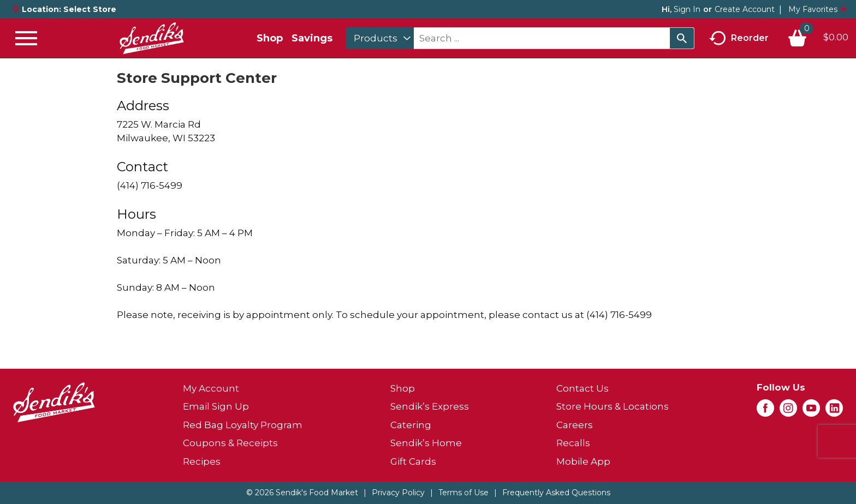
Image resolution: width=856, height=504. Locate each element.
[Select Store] (91, 9)
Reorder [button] (739, 38)
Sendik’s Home (426, 443)
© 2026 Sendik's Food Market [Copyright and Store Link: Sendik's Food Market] (302, 493)
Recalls (573, 443)
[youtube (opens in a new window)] (811, 411)
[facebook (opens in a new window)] (765, 411)
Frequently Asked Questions (556, 493)
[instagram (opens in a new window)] (788, 411)
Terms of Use (463, 493)
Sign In (687, 9)
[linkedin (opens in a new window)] (834, 411)
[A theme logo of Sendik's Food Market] (152, 38)
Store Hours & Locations (613, 406)
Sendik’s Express (430, 406)
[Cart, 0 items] (818, 38)
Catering (411, 425)
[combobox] (380, 38)
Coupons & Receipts (230, 443)
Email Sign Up (216, 406)
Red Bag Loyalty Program (243, 425)
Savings (312, 38)
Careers (575, 425)
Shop (270, 38)
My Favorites (818, 9)
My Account (211, 388)
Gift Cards (413, 461)
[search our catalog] (682, 38)
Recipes (202, 461)
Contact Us (582, 388)
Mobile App (583, 461)
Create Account (745, 9)
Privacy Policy (398, 493)
